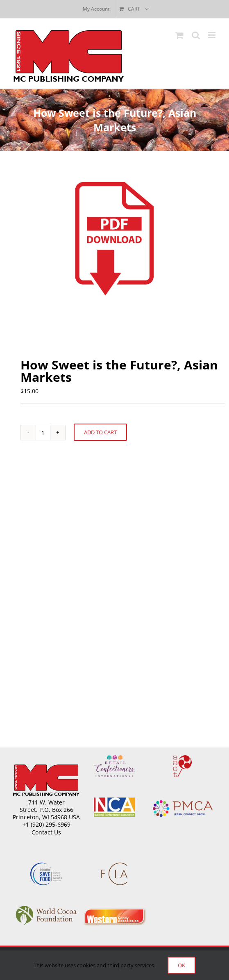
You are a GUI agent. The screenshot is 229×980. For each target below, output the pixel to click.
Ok (181, 965)
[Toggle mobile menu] (212, 35)
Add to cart (100, 432)
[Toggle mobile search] (196, 35)
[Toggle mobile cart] (179, 35)
